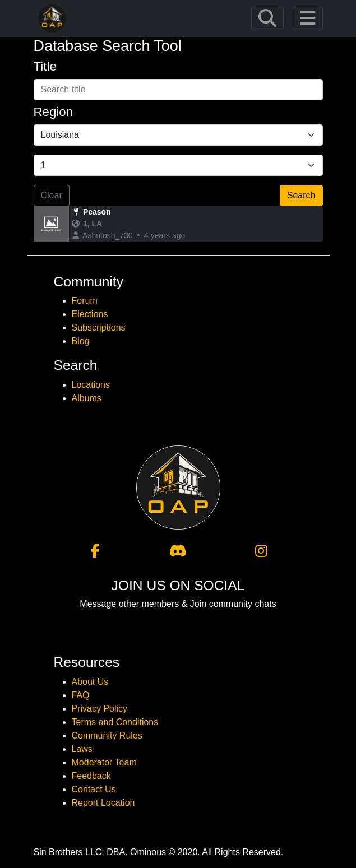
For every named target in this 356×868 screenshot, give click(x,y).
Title (45, 66)
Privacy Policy (100, 709)
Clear (52, 195)
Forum (85, 301)
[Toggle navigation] (267, 18)
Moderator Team (104, 762)
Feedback (91, 776)
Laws (82, 749)
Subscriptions (99, 328)
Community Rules (107, 735)
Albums (87, 398)
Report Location (103, 803)
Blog (81, 341)
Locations (91, 385)
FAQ (81, 695)
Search (301, 195)
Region (54, 112)
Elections (90, 314)
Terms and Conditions (115, 722)
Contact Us (94, 789)
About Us (90, 682)
